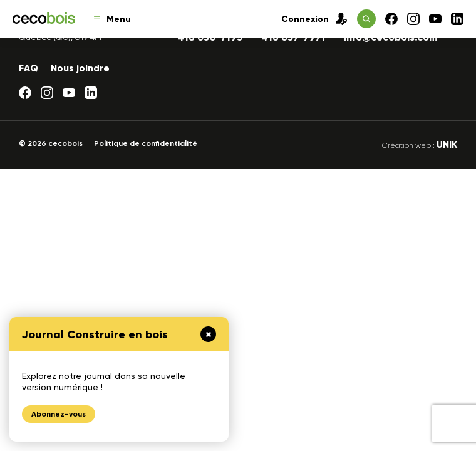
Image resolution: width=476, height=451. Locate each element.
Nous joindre (80, 68)
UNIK (447, 145)
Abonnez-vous (59, 414)
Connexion (314, 19)
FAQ (28, 68)
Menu (112, 19)
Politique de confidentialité (146, 143)
